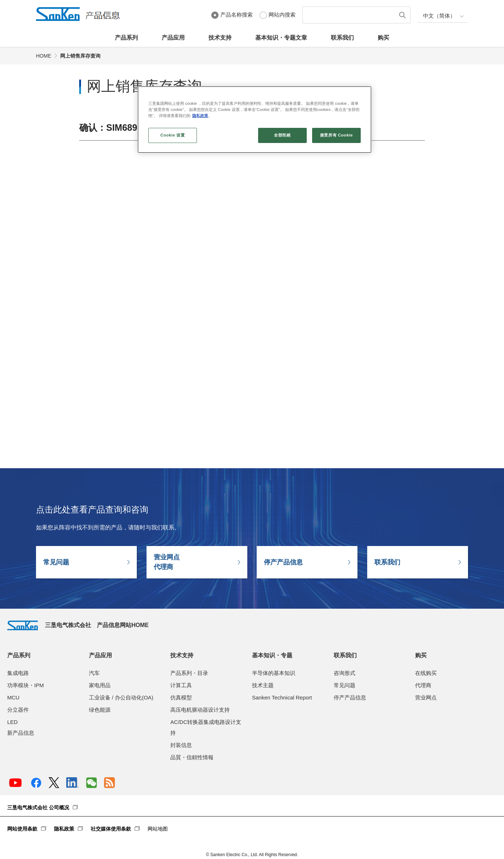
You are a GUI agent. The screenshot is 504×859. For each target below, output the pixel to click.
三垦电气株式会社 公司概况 (38, 807)
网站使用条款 (22, 829)
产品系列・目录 (189, 673)
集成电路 (18, 673)
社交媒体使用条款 (111, 829)
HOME (44, 56)
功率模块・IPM (26, 685)
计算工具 (181, 685)
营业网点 (426, 697)
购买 (383, 38)
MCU (13, 697)
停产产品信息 (283, 562)
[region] (255, 120)
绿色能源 (100, 710)
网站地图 (158, 829)
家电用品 (100, 685)
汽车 (94, 673)
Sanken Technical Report (282, 697)
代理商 (423, 685)
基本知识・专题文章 (281, 38)
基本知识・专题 (272, 655)
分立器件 (18, 710)
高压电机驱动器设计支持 (200, 710)
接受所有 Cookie (336, 135)
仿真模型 (181, 697)
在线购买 (426, 673)
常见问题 (56, 562)
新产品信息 (21, 733)
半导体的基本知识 (274, 673)
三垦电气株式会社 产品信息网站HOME (78, 625)
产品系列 (126, 38)
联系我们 (342, 38)
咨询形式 (345, 673)
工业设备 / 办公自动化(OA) (121, 697)
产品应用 (173, 38)
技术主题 (263, 685)
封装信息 (181, 745)
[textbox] (350, 15)
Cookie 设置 (172, 135)
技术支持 (220, 38)
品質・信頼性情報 (192, 757)
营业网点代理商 (167, 562)
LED (12, 722)
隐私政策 (64, 829)
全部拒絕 (282, 135)
